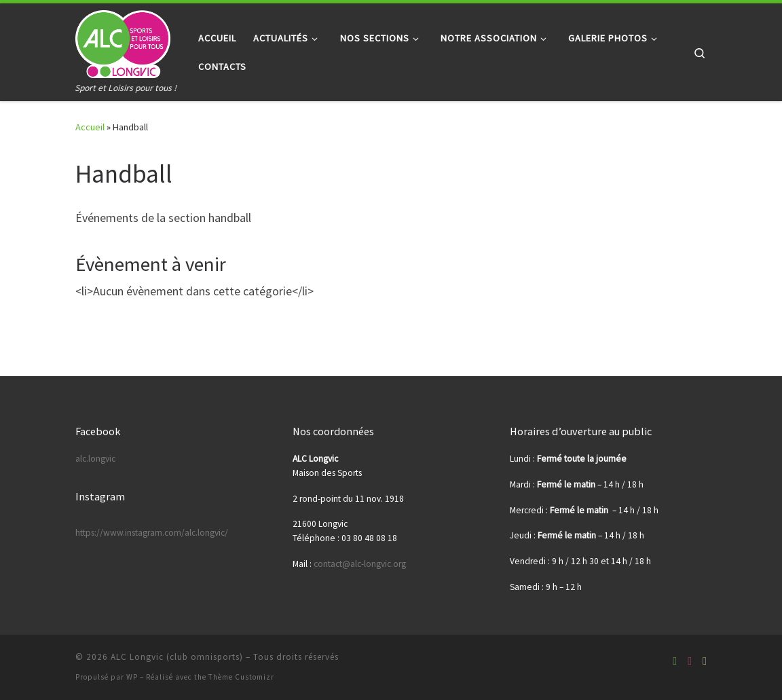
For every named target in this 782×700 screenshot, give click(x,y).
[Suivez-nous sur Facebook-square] (675, 661)
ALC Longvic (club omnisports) (177, 657)
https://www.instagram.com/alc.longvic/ (152, 533)
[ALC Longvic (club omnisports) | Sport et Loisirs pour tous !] (123, 42)
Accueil (90, 127)
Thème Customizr (241, 677)
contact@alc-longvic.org (360, 564)
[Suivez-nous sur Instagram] (705, 661)
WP (132, 677)
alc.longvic (95, 459)
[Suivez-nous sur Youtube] (690, 661)
